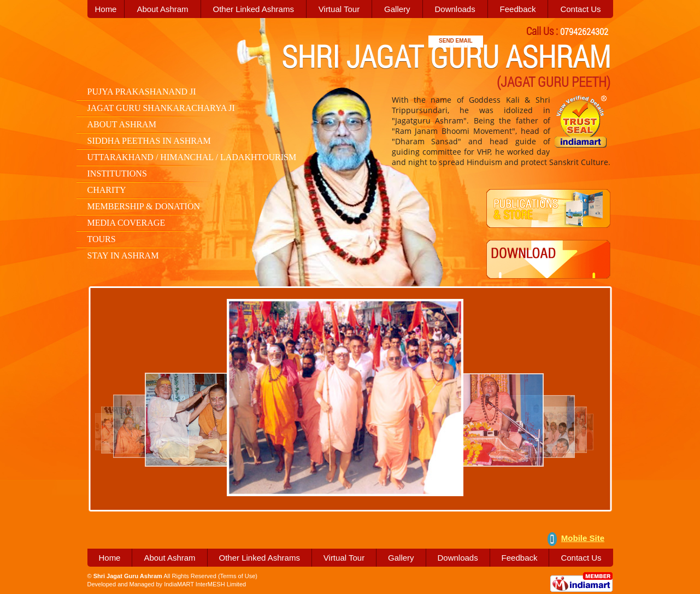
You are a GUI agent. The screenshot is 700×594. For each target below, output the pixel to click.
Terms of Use (238, 576)
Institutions (117, 174)
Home (109, 558)
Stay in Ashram (123, 255)
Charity (107, 190)
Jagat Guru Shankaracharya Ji (161, 108)
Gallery (397, 9)
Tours (102, 239)
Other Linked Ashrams (254, 9)
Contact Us (580, 9)
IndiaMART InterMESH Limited (205, 584)
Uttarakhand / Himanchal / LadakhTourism (192, 157)
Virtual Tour (339, 9)
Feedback (518, 9)
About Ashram (162, 9)
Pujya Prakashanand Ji (142, 92)
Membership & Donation (144, 206)
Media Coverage (127, 223)
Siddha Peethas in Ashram (149, 141)
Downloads (455, 9)
